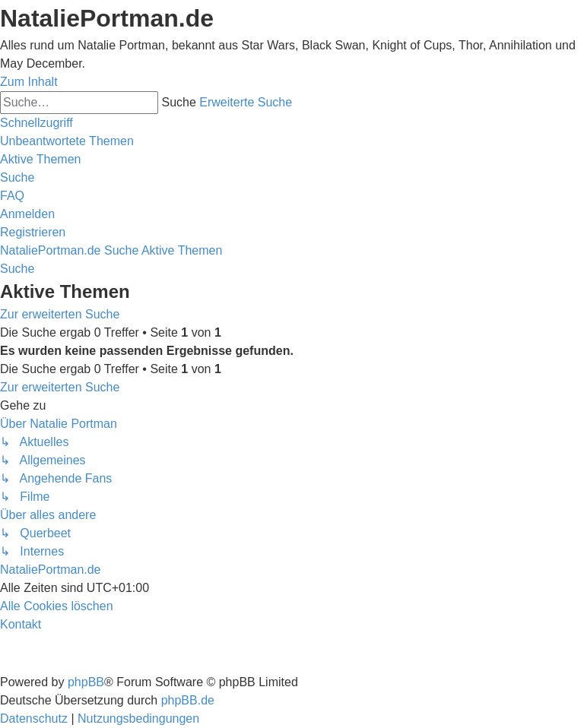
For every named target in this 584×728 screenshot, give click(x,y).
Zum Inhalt (29, 82)
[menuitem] (67, 141)
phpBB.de (188, 700)
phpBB (86, 682)
